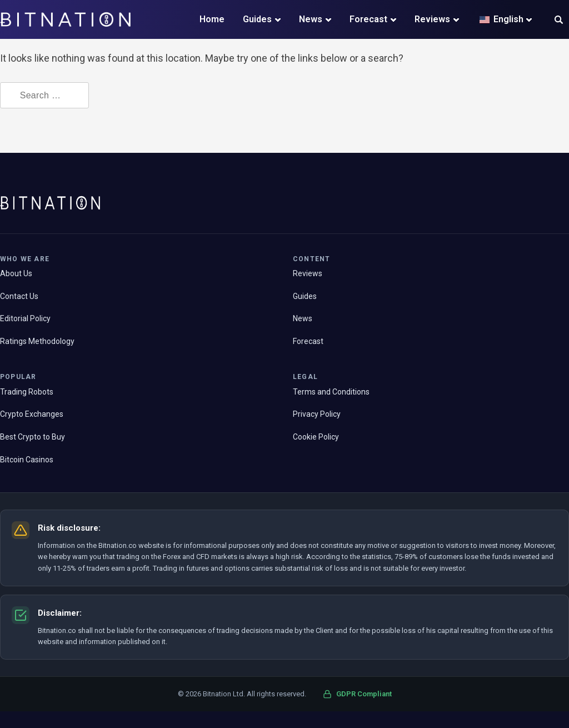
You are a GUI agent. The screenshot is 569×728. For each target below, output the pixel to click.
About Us (16, 273)
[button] (559, 21)
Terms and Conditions (331, 392)
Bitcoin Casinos (27, 460)
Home (212, 19)
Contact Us (19, 296)
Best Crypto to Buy (33, 437)
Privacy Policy (317, 414)
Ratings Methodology (37, 341)
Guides (257, 19)
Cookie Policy (316, 437)
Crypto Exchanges (32, 414)
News (311, 19)
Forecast (368, 19)
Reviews (432, 19)
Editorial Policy (25, 318)
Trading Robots (27, 392)
